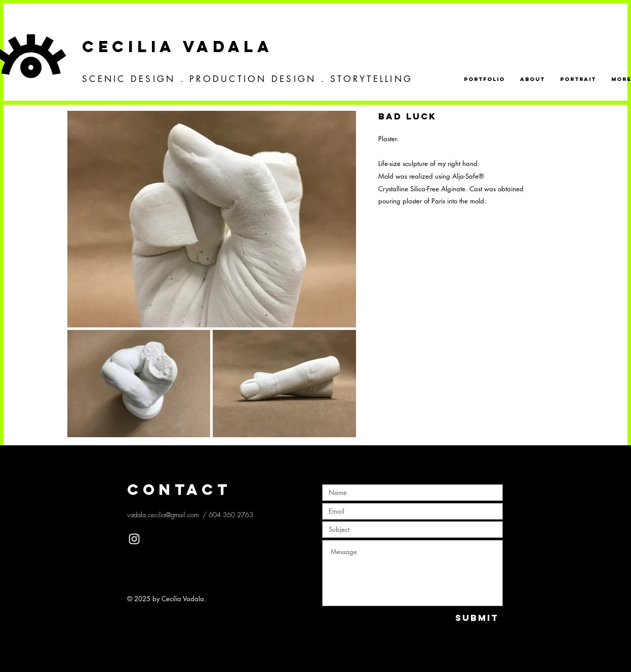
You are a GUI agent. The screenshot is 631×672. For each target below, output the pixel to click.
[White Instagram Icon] (134, 539)
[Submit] (477, 618)
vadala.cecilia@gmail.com (163, 515)
